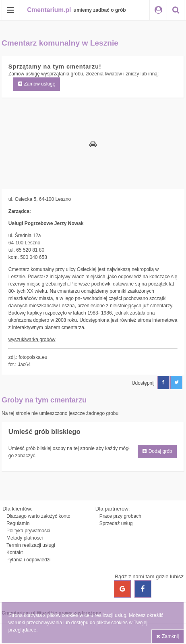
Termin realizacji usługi (31, 545)
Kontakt (15, 552)
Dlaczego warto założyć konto (38, 516)
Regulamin (18, 523)
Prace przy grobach (120, 516)
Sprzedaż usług (116, 523)
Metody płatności (25, 538)
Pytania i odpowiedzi (28, 560)
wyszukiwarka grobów (32, 340)
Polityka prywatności (28, 531)
